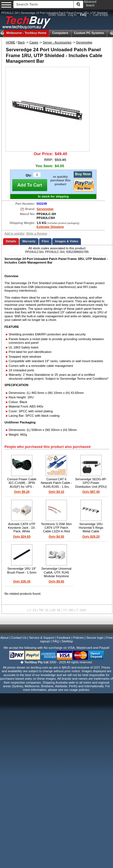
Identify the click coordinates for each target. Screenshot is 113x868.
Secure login (95, 638)
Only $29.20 (91, 537)
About (4, 638)
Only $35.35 (22, 581)
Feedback (63, 638)
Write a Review (37, 233)
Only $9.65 (56, 581)
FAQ (56, 641)
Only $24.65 (22, 537)
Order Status (57, 15)
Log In (72, 15)
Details (11, 241)
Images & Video (67, 241)
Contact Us (19, 638)
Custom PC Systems (89, 33)
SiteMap (67, 641)
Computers (60, 33)
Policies (79, 638)
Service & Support (42, 638)
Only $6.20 (22, 492)
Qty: (29, 175)
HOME (11, 42)
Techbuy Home (26, 33)
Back (21, 42)
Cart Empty (101, 15)
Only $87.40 (91, 492)
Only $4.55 (56, 537)
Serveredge (84, 42)
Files (45, 241)
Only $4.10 (56, 492)
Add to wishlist (15, 233)
